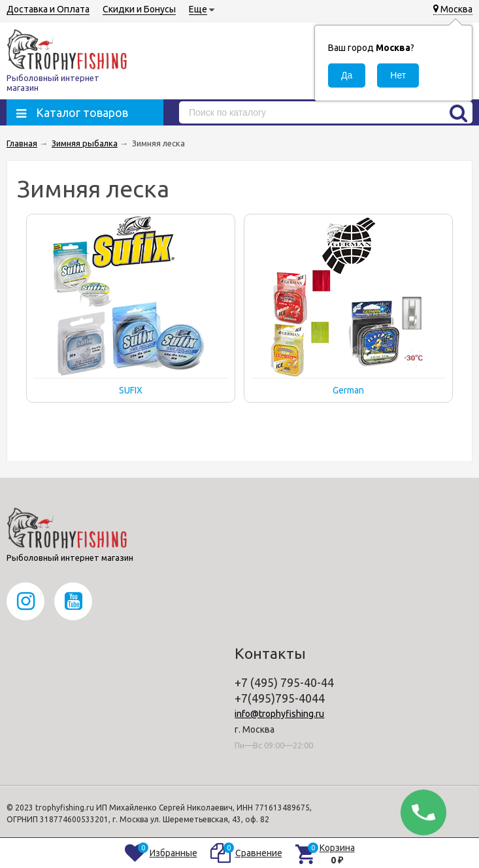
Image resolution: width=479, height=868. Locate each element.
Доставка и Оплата (48, 9)
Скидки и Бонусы (139, 9)
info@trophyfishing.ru (279, 714)
